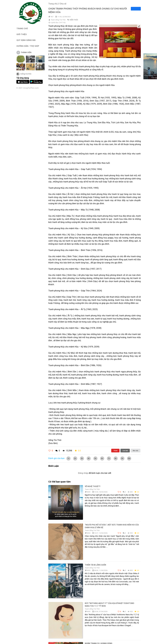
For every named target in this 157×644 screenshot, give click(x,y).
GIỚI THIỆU (22, 34)
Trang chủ (53, 4)
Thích (115, 451)
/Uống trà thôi (24, 74)
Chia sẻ (63, 4)
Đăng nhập (83, 473)
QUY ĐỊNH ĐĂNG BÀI (26, 40)
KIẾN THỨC (74, 20)
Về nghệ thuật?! (93, 486)
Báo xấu (135, 451)
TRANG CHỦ (22, 28)
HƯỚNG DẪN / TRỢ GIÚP (28, 46)
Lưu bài (125, 451)
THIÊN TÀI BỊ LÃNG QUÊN (95, 565)
